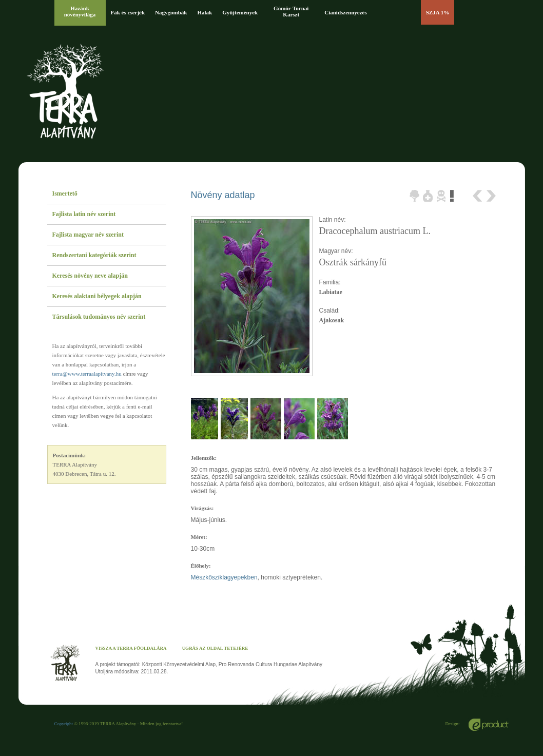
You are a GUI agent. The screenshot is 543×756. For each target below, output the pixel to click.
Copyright (64, 724)
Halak (205, 12)
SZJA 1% (438, 12)
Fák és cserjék (128, 12)
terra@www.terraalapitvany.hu (87, 374)
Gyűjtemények (240, 12)
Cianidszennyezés (346, 12)
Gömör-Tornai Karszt (291, 11)
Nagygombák (171, 12)
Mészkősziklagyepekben (224, 577)
